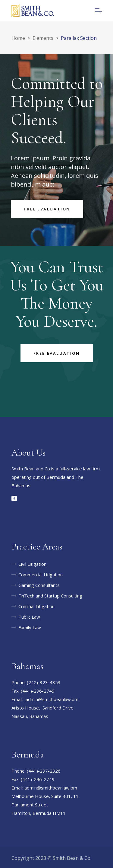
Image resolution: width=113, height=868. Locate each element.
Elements (43, 38)
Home (18, 38)
